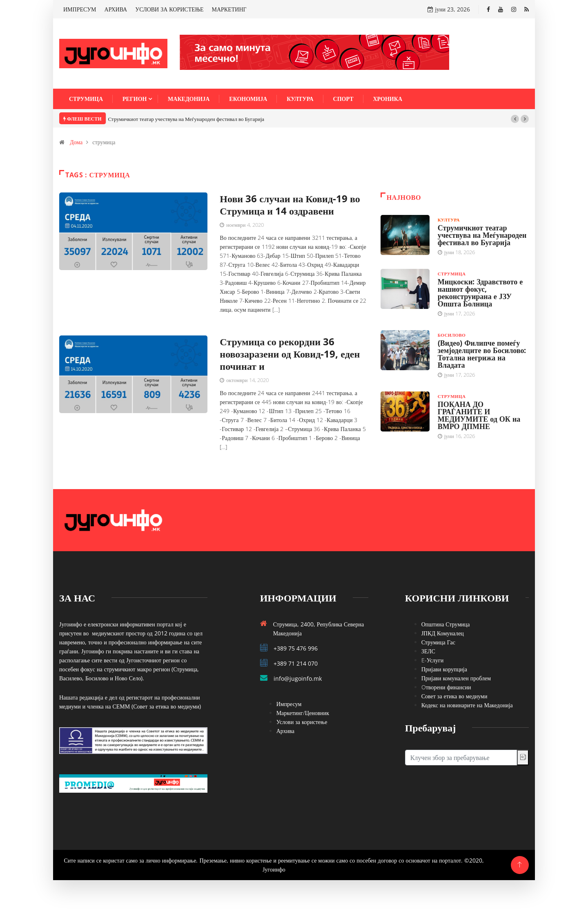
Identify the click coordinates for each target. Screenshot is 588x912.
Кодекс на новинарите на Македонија (467, 705)
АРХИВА (116, 9)
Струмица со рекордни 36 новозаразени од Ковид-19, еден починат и (290, 354)
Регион (135, 99)
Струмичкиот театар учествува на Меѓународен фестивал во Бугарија (186, 119)
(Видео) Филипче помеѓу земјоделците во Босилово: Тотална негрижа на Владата (482, 354)
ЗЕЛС (428, 651)
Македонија (189, 99)
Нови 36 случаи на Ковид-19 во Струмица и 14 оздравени (290, 205)
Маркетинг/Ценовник (303, 713)
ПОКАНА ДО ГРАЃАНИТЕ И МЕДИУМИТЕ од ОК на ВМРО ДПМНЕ (479, 415)
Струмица (86, 99)
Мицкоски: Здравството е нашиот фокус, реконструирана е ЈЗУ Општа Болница (480, 293)
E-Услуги (433, 660)
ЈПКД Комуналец (443, 633)
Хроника (388, 99)
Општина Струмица (446, 624)
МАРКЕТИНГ (229, 9)
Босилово (452, 335)
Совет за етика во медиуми (454, 696)
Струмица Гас (438, 642)
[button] (515, 119)
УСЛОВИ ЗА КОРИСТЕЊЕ (169, 9)
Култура (300, 99)
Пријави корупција (444, 669)
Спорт (343, 99)
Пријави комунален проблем (456, 678)
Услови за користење (302, 722)
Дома (76, 142)
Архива (285, 731)
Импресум (289, 704)
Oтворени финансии (446, 687)
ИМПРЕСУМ (80, 9)
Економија (248, 99)
